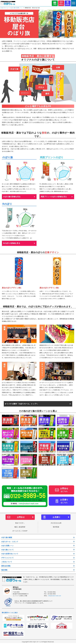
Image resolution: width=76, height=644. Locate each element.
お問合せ (61, 5)
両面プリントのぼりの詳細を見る (54, 197)
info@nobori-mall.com (29, 504)
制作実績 (56, 527)
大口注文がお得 (56, 523)
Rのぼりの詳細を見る (12, 243)
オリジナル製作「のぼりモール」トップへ (21, 404)
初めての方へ (20, 523)
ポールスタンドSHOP (20, 531)
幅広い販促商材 (20, 527)
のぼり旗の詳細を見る (12, 197)
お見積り (68, 5)
